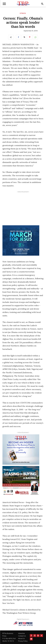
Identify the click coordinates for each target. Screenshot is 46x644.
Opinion (23, 13)
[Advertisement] (21, 209)
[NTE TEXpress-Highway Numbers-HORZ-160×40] (23, 623)
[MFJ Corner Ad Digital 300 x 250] (21, 240)
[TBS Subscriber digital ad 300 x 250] (21, 450)
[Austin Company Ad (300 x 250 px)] (21, 481)
